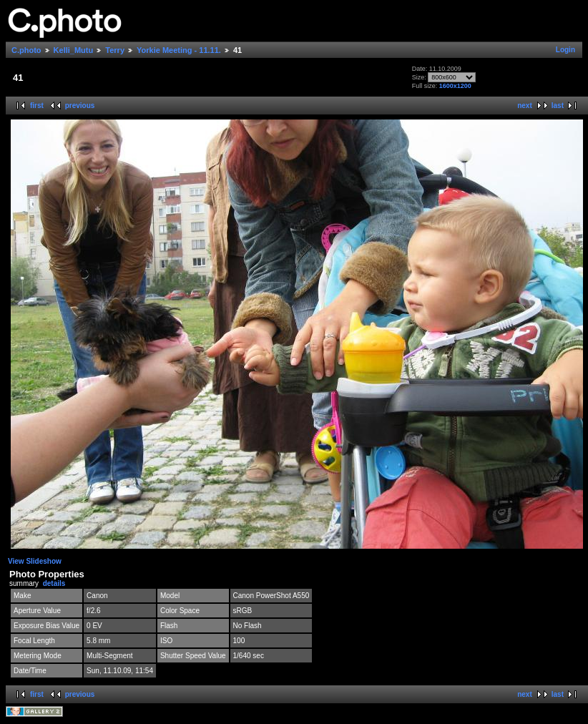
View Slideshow (35, 561)
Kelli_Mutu (74, 50)
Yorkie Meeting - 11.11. (179, 50)
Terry (115, 50)
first (37, 106)
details (54, 583)
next (525, 106)
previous (80, 106)
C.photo (26, 50)
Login (565, 50)
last (558, 106)
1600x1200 (455, 86)
